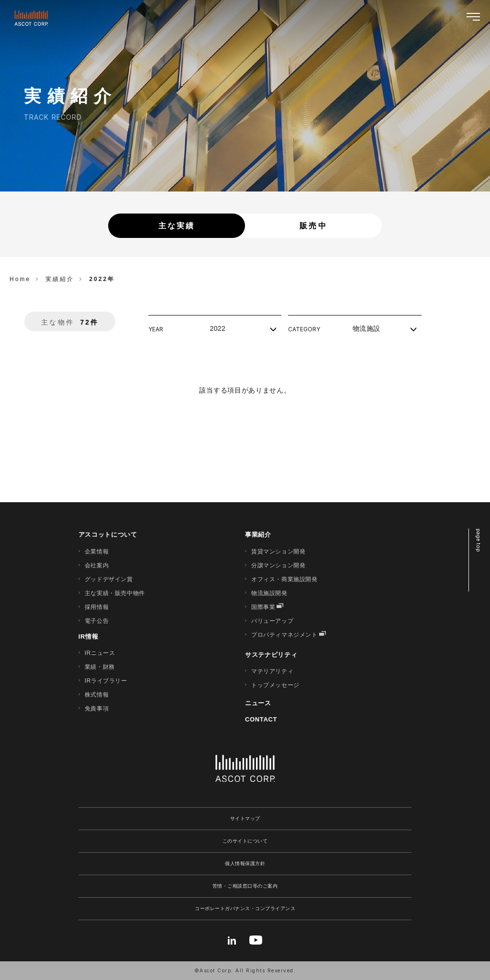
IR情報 (89, 636)
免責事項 (97, 709)
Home (20, 279)
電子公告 (97, 621)
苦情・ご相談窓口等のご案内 (245, 886)
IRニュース (100, 653)
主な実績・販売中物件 (115, 593)
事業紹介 (258, 535)
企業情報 (97, 552)
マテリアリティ (272, 671)
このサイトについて (245, 841)
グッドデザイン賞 (109, 579)
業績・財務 (100, 667)
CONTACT (261, 719)
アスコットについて (108, 535)
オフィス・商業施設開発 (284, 579)
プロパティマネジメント (284, 635)
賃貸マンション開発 (278, 552)
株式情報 (97, 695)
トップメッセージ (275, 685)
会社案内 (97, 565)
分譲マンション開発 (278, 565)
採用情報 (97, 607)
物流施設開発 (269, 593)
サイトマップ (245, 818)
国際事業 (263, 607)
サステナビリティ (271, 655)
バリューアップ (272, 621)
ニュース (258, 703)
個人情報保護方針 (245, 863)
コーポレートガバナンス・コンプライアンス (245, 908)
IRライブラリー (106, 681)
